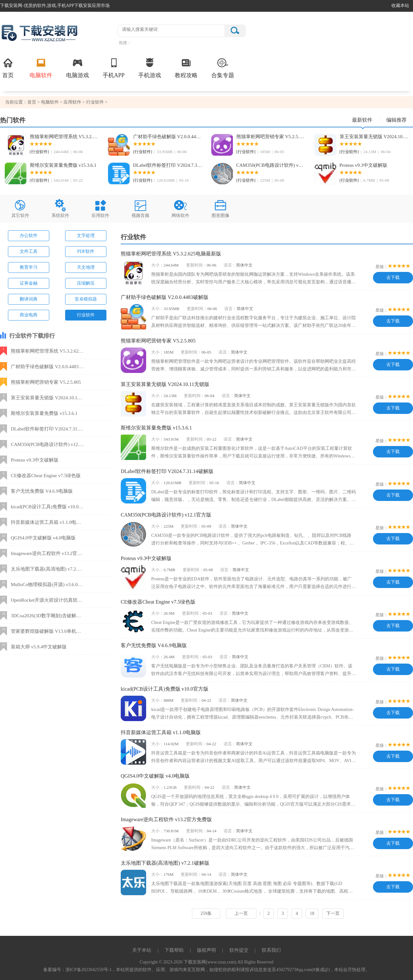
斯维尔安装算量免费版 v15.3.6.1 (63, 165)
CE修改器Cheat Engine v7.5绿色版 (158, 602)
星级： (382, 267)
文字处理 (86, 236)
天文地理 (86, 267)
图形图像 (220, 208)
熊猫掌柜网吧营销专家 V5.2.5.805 (271, 137)
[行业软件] (40, 152)
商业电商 (29, 315)
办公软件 (29, 236)
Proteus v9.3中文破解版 (363, 165)
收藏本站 (400, 6)
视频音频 (140, 208)
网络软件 (180, 208)
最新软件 (366, 122)
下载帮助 (174, 950)
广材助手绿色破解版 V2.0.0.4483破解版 (168, 137)
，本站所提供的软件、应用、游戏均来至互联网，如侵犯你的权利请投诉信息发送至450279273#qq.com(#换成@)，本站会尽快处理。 (241, 970)
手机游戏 (150, 68)
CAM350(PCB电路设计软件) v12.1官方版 (271, 165)
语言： (230, 265)
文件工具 (29, 251)
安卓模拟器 (86, 299)
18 (312, 913)
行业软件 (95, 102)
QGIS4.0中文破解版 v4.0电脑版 (155, 776)
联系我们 (271, 950)
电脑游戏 (78, 68)
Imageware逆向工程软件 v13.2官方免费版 (166, 819)
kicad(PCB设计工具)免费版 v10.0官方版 (165, 689)
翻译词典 (29, 299)
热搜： (125, 43)
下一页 (333, 913)
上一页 (241, 913)
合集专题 (223, 68)
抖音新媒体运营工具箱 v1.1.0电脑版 (161, 732)
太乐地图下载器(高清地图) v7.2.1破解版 (165, 863)
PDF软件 (86, 251)
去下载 (393, 277)
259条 (206, 913)
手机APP (114, 68)
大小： (157, 265)
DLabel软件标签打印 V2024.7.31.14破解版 (168, 165)
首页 (8, 68)
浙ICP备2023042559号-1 (88, 970)
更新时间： (196, 265)
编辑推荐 (396, 120)
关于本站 (142, 950)
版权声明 (207, 950)
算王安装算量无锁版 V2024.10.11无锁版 (374, 137)
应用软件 (72, 102)
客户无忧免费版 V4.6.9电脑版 (154, 645)
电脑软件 (41, 68)
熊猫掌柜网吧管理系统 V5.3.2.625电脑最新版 (64, 137)
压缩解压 (86, 283)
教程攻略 (186, 68)
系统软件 (60, 208)
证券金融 (29, 283)
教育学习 (29, 267)
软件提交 (239, 950)
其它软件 (20, 208)
